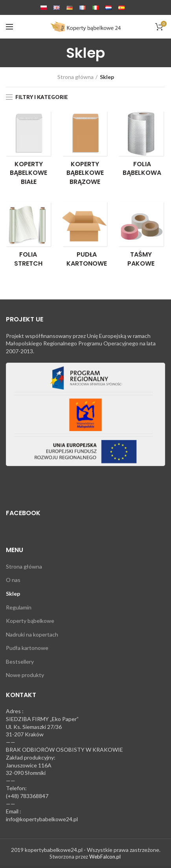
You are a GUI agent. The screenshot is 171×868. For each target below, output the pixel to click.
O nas (13, 580)
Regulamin (19, 607)
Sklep (13, 594)
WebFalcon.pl (105, 857)
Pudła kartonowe (27, 648)
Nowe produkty (25, 675)
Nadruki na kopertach (32, 634)
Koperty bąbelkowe (30, 621)
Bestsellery (20, 662)
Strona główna (75, 77)
